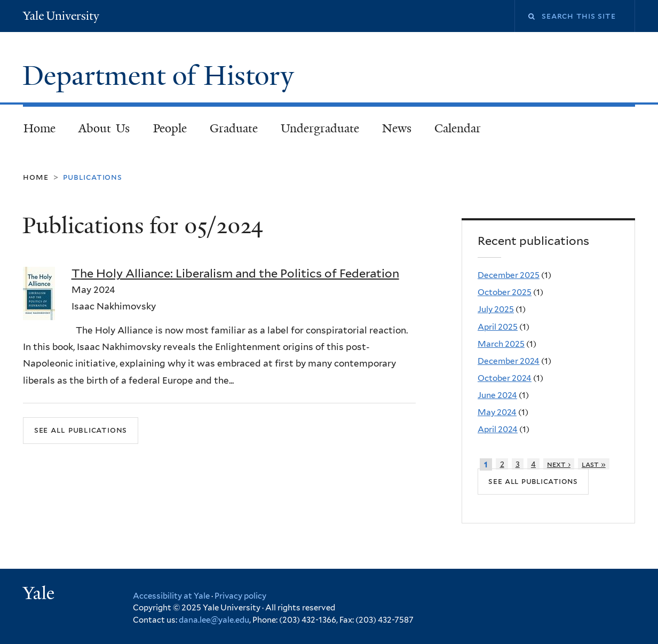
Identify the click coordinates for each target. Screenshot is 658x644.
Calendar (458, 128)
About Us (104, 128)
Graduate (234, 128)
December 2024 (509, 361)
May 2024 (497, 412)
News (397, 128)
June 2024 (497, 395)
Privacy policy (240, 596)
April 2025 (498, 327)
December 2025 (509, 275)
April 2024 (498, 429)
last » (594, 464)
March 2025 (501, 344)
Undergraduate (320, 128)
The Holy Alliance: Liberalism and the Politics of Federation (235, 273)
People (170, 128)
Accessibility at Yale (171, 596)
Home (39, 128)
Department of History (162, 76)
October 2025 (505, 292)
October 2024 (505, 378)
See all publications (81, 430)
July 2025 (496, 309)
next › (559, 464)
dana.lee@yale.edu (214, 620)
